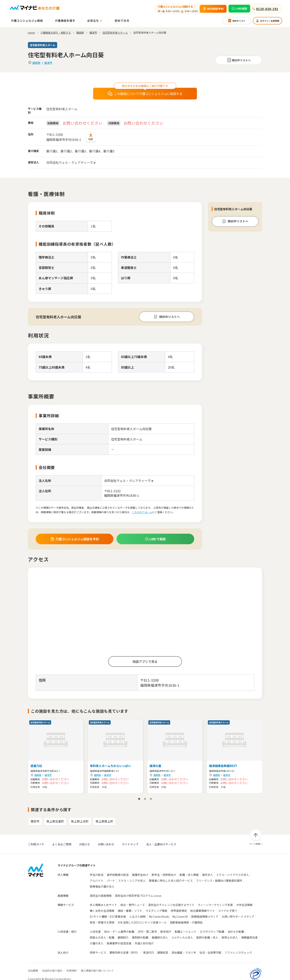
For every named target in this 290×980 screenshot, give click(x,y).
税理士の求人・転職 (102, 937)
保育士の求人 (230, 937)
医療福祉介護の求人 (102, 886)
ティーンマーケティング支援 (215, 905)
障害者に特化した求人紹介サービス (171, 881)
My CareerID (180, 916)
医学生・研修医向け (164, 875)
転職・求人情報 (189, 875)
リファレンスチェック (238, 952)
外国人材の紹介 (144, 943)
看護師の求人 (160, 937)
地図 (91, 137)
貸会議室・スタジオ (184, 952)
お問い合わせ (106, 844)
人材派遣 (95, 932)
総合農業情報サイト (203, 911)
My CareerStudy (159, 916)
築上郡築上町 (104, 821)
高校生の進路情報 (101, 896)
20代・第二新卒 (147, 932)
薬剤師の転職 (140, 937)
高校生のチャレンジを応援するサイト (171, 905)
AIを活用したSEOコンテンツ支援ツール (142, 922)
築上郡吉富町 (55, 821)
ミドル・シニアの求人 (132, 881)
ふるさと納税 (137, 916)
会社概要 (33, 971)
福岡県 (36, 63)
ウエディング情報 (156, 911)
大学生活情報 (244, 905)
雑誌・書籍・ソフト (130, 911)
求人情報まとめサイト (103, 905)
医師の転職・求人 (207, 937)
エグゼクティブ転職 (212, 932)
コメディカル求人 (182, 937)
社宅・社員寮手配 (210, 952)
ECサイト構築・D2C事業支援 (108, 916)
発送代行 (149, 952)
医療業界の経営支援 (119, 943)
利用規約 (72, 971)
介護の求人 (97, 943)
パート (111, 881)
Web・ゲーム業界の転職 (119, 932)
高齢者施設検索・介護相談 (186, 922)
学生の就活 (97, 875)
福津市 (48, 63)
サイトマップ (130, 844)
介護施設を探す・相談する (56, 33)
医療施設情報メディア (205, 916)
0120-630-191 (267, 9)
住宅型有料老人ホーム (115, 33)
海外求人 (207, 875)
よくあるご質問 (62, 844)
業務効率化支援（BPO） (125, 952)
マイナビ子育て (228, 911)
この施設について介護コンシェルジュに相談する (145, 94)
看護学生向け (140, 875)
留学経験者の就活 (118, 875)
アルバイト (97, 881)
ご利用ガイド (36, 844)
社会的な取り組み (52, 971)
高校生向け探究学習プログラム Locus (138, 896)
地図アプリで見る (145, 661)
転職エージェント (186, 932)
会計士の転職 (236, 932)
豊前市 (35, 821)
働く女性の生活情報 (102, 911)
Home (31, 33)
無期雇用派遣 (249, 937)
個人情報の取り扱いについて (97, 971)
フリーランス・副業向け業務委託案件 (219, 881)
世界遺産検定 (179, 911)
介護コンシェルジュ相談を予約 (75, 539)
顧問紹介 (123, 937)
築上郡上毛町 (80, 821)
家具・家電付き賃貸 (102, 922)
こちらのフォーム (142, 512)
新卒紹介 (166, 932)
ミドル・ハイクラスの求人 (233, 875)
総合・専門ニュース (133, 905)
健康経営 (163, 952)
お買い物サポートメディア (238, 916)
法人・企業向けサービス (161, 844)
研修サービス (98, 952)
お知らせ (85, 844)
